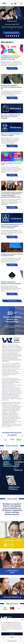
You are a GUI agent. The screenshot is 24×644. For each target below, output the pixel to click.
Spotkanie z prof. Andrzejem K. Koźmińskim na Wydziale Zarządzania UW (11, 87)
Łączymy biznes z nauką (12, 540)
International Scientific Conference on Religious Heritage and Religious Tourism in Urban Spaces (12, 226)
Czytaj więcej (12, 68)
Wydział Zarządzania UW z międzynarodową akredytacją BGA (11, 283)
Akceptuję (12, 634)
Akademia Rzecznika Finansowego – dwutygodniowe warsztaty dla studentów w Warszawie (11, 58)
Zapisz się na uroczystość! (12, 33)
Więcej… (10, 427)
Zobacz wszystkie (12, 301)
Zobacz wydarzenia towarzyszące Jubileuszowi (12, 327)
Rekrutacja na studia (12, 572)
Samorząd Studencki (13, 597)
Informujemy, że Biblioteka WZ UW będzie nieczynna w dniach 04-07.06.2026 (10, 117)
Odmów (12, 637)
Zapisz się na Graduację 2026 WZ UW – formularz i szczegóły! (12, 135)
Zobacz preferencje (12, 641)
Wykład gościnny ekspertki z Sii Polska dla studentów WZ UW (12, 255)
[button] (22, 620)
